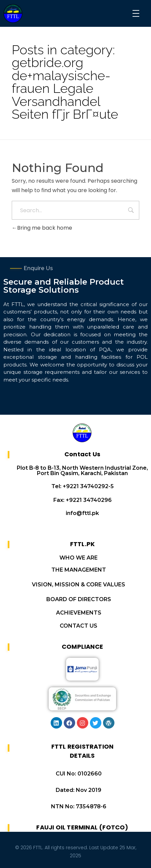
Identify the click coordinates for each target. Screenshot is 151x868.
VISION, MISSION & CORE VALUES (79, 585)
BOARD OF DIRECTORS (79, 599)
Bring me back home (42, 228)
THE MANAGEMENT (79, 570)
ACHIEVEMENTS (79, 613)
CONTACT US (79, 626)
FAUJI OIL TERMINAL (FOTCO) (82, 827)
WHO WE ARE (79, 558)
